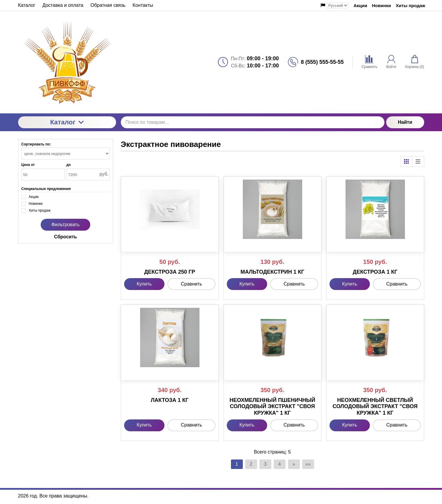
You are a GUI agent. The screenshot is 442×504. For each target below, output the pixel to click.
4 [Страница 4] (279, 464)
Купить (144, 284)
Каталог (67, 122)
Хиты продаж (410, 5)
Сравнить (191, 284)
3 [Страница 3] (265, 464)
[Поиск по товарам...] (253, 122)
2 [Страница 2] (251, 464)
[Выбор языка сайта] (338, 5)
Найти (405, 122)
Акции (360, 5)
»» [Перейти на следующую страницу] (308, 464)
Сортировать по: (36, 144)
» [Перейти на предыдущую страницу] (294, 464)
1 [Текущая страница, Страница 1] (237, 464)
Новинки (381, 5)
